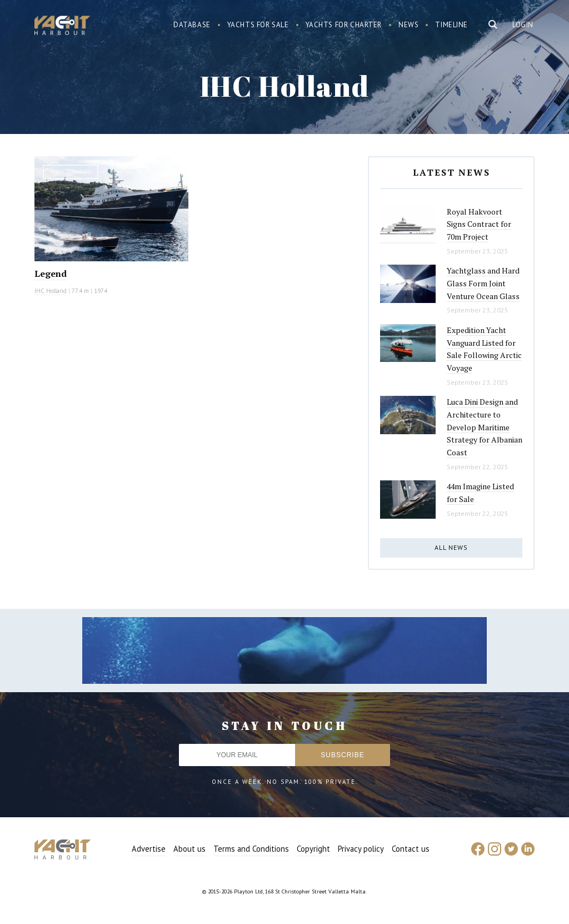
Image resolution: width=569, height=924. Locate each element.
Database (192, 25)
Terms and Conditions (251, 849)
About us (189, 849)
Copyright (313, 849)
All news (451, 547)
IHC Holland (51, 291)
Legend (51, 274)
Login (523, 25)
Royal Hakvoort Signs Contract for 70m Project (479, 224)
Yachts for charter (344, 25)
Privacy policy (361, 849)
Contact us (411, 849)
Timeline (451, 25)
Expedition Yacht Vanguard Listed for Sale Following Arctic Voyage (484, 349)
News (408, 25)
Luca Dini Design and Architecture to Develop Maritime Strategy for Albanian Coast (485, 427)
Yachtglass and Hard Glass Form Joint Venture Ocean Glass (483, 283)
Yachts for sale (258, 25)
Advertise (149, 849)
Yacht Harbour (62, 27)
